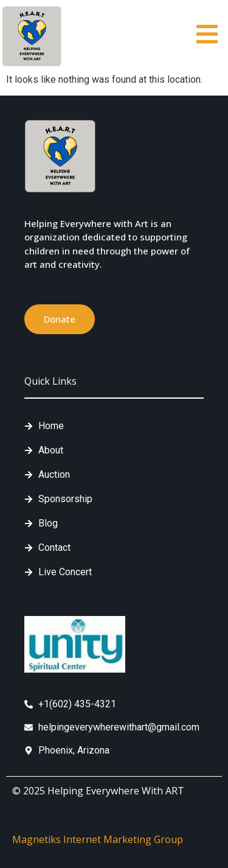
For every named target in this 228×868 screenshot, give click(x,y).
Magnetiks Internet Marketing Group (98, 839)
